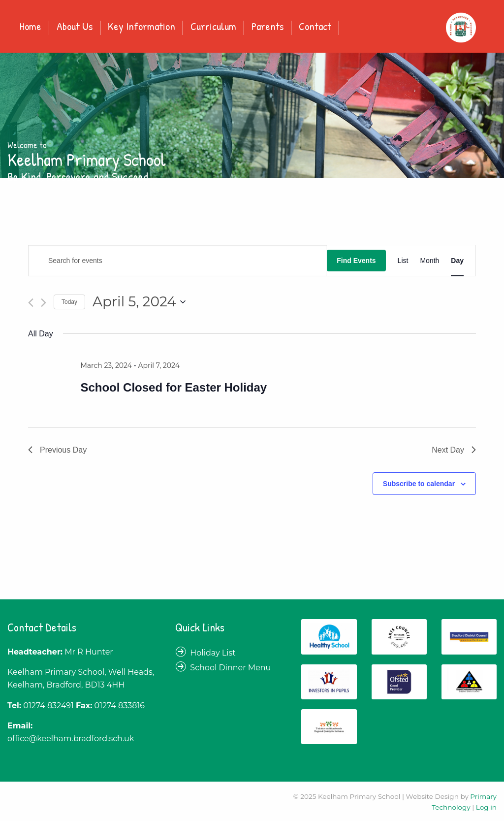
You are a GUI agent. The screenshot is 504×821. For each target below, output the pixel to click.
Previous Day (57, 450)
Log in (486, 807)
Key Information (142, 27)
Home (31, 27)
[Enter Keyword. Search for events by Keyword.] (178, 261)
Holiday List (213, 653)
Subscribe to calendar (419, 484)
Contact (315, 27)
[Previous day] (31, 303)
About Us (75, 27)
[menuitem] (31, 28)
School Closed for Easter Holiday (173, 387)
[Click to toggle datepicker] (139, 302)
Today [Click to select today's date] (69, 302)
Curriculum (213, 27)
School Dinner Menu (230, 668)
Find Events (356, 261)
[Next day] (44, 303)
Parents (268, 27)
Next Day (454, 450)
